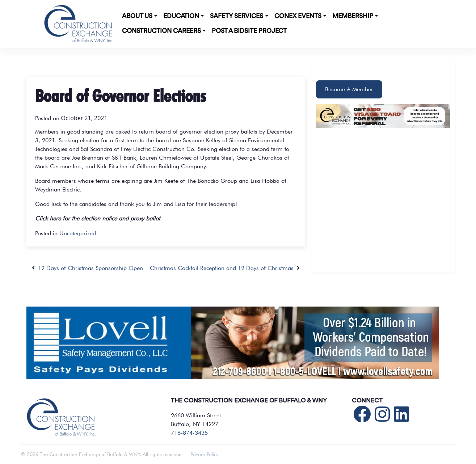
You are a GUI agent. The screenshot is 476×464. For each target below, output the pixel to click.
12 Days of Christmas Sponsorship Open (87, 268)
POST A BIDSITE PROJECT (249, 31)
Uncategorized (78, 233)
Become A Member (349, 89)
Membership (353, 16)
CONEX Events (298, 16)
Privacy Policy (204, 454)
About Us (137, 16)
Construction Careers (161, 31)
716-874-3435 (189, 433)
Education (181, 16)
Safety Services (237, 16)
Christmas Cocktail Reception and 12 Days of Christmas (225, 268)
